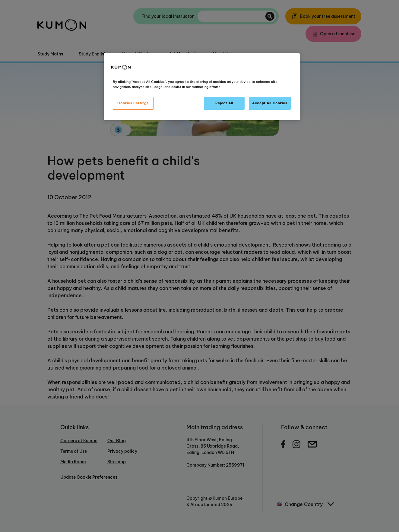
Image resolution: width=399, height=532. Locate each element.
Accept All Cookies (270, 103)
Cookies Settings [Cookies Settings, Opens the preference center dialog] (133, 103)
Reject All (224, 103)
